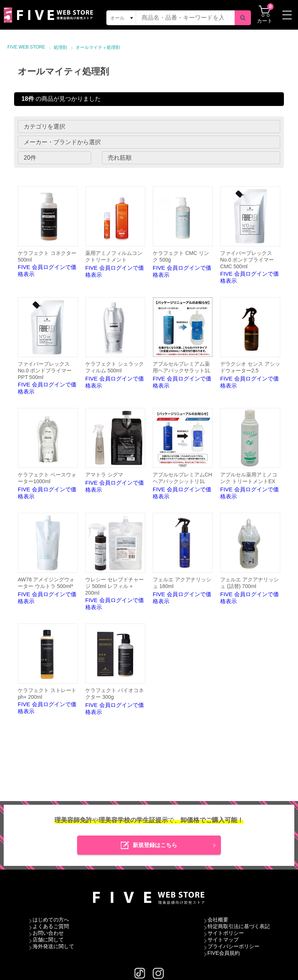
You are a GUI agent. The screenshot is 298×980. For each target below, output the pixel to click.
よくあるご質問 (51, 926)
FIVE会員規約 (224, 953)
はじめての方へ (51, 920)
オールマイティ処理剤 (98, 47)
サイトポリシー (226, 933)
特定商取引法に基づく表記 (239, 926)
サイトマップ (223, 940)
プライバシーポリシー (234, 946)
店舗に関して (48, 940)
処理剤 (60, 47)
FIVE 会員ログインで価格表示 (48, 232)
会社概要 (218, 920)
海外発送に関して (53, 946)
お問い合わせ (48, 933)
